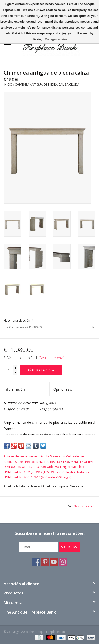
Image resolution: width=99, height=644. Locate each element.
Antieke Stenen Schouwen (21, 456)
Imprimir (77, 486)
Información (14, 389)
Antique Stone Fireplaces (21, 462)
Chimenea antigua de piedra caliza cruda (47, 85)
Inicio (8, 85)
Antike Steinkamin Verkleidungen (63, 456)
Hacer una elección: (18, 320)
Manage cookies (56, 39)
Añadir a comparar (56, 486)
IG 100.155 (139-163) (54, 462)
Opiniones (63, 389)
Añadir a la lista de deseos (22, 486)
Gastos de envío (52, 358)
